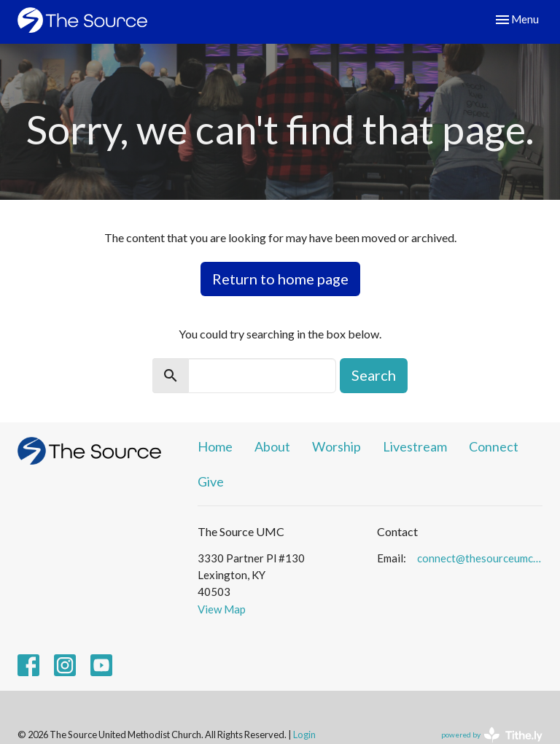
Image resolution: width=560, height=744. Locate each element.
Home (215, 446)
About (272, 446)
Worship (337, 446)
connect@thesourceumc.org (480, 558)
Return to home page (280, 279)
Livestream (415, 446)
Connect (494, 446)
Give (211, 481)
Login (304, 735)
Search (374, 375)
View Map (222, 609)
